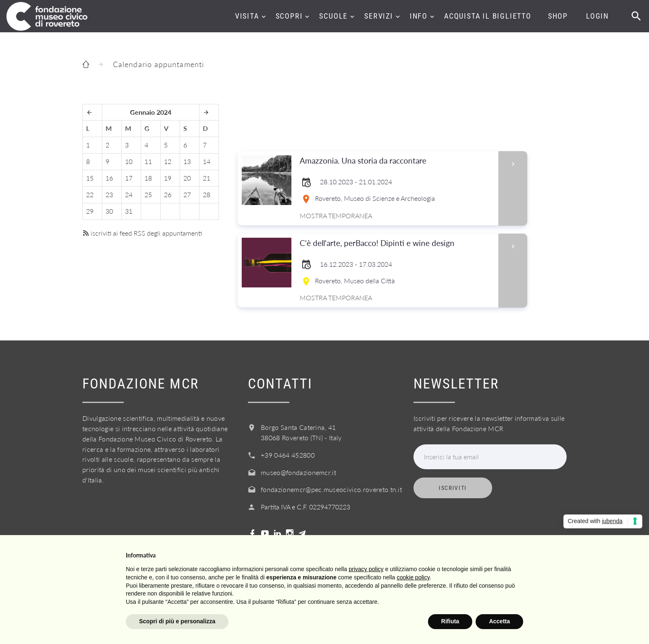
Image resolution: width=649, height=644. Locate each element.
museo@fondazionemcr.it (298, 472)
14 (207, 161)
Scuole (333, 16)
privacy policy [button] (366, 569)
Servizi (379, 16)
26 (168, 194)
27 (187, 194)
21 (207, 178)
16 (109, 178)
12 (168, 161)
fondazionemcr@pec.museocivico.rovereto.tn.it (331, 489)
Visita (247, 16)
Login (597, 16)
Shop (558, 16)
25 (148, 194)
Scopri (289, 16)
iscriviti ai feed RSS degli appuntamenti (142, 233)
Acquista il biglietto (488, 16)
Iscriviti (453, 488)
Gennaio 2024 (151, 112)
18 (148, 178)
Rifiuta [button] (450, 621)
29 (90, 211)
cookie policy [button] (413, 577)
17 (129, 178)
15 (90, 178)
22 (90, 194)
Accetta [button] (499, 621)
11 (148, 161)
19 (168, 178)
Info (419, 16)
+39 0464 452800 (288, 455)
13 (187, 161)
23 (109, 194)
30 (109, 211)
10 (129, 161)
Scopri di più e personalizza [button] (177, 621)
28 (207, 194)
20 (187, 178)
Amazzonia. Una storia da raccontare (396, 161)
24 (129, 194)
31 (129, 211)
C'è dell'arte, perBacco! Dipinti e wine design (396, 243)
